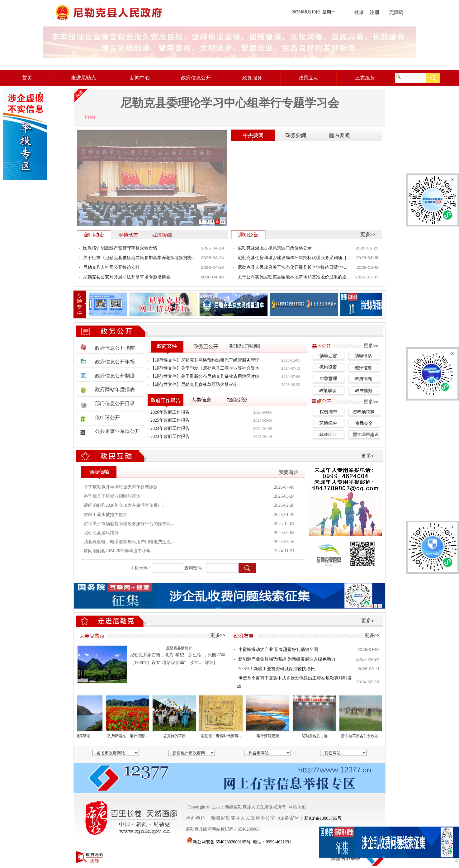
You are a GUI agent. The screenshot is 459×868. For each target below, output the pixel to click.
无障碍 (395, 12)
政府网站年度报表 (115, 390)
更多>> (368, 235)
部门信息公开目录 (115, 404)
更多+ (368, 456)
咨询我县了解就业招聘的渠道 (112, 496)
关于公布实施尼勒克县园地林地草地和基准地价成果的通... (294, 277)
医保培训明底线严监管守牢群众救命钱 (120, 248)
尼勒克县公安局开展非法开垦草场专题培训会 (127, 277)
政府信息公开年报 (115, 362)
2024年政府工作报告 (170, 428)
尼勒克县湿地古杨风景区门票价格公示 (275, 248)
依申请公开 (107, 418)
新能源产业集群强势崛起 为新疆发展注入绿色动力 (287, 659)
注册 (375, 12)
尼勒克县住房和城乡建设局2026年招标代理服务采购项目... (294, 258)
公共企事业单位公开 (117, 431)
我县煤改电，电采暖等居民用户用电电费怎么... (129, 542)
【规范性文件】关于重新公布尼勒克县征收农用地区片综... (207, 376)
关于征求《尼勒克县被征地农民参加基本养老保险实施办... (139, 258)
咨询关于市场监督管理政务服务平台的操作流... (129, 524)
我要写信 (289, 472)
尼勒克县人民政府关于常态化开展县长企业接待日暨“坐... (293, 267)
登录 (359, 12)
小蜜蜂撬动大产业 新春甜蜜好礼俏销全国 (278, 650)
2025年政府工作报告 (170, 420)
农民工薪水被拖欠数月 (106, 515)
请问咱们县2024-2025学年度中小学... (119, 551)
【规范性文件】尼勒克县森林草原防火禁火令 (194, 384)
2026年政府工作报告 (170, 412)
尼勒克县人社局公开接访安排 (111, 267)
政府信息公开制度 (115, 376)
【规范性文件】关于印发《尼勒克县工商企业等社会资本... (207, 368)
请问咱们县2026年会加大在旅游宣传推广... (125, 505)
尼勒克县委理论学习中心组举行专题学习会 (230, 103)
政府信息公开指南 (115, 348)
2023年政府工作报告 (170, 436)
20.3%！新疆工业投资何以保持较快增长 (277, 669)
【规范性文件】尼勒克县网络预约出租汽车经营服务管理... (207, 360)
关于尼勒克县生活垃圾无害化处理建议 (121, 487)
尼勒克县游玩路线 (101, 533)
